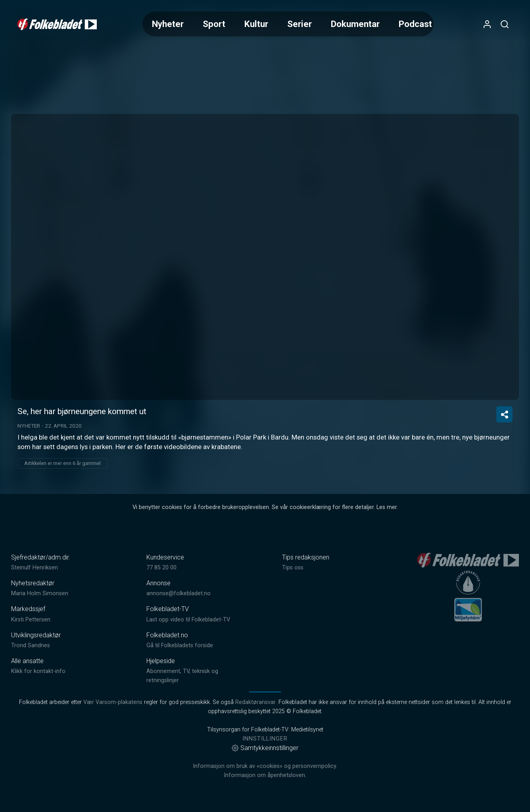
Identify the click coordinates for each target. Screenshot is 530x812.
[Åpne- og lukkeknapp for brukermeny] (487, 24)
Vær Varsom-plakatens (113, 702)
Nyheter (168, 24)
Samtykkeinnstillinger (265, 748)
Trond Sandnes (31, 645)
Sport (214, 24)
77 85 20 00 (161, 568)
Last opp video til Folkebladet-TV (188, 620)
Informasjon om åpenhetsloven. (265, 775)
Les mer (387, 507)
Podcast (415, 24)
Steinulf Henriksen (35, 568)
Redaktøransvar (255, 702)
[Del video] (504, 414)
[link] (57, 24)
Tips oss (293, 568)
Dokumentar (355, 24)
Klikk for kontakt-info (38, 671)
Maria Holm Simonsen (40, 593)
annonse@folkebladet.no (179, 593)
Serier (300, 24)
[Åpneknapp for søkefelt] (505, 24)
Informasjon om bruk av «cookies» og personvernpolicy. (265, 766)
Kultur (256, 24)
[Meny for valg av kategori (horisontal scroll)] (288, 24)
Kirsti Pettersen (31, 620)
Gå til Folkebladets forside (180, 645)
